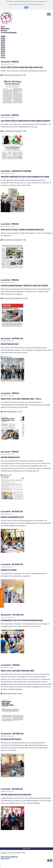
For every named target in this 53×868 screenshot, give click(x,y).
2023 (3, 42)
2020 (3, 48)
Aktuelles (5, 29)
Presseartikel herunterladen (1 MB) (13, 75)
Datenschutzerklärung (9, 857)
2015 (3, 58)
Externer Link (6, 357)
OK (26, 7)
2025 (3, 38)
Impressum (5, 859)
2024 (3, 40)
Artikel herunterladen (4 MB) (11, 694)
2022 (3, 44)
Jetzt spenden (2, 598)
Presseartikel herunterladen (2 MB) (13, 131)
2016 (3, 56)
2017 (3, 54)
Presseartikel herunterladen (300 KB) (14, 298)
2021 (3, 46)
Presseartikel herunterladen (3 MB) (13, 240)
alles (3, 27)
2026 (3, 36)
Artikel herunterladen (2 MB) (11, 412)
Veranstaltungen (9, 33)
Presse (4, 31)
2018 (3, 52)
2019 (3, 50)
